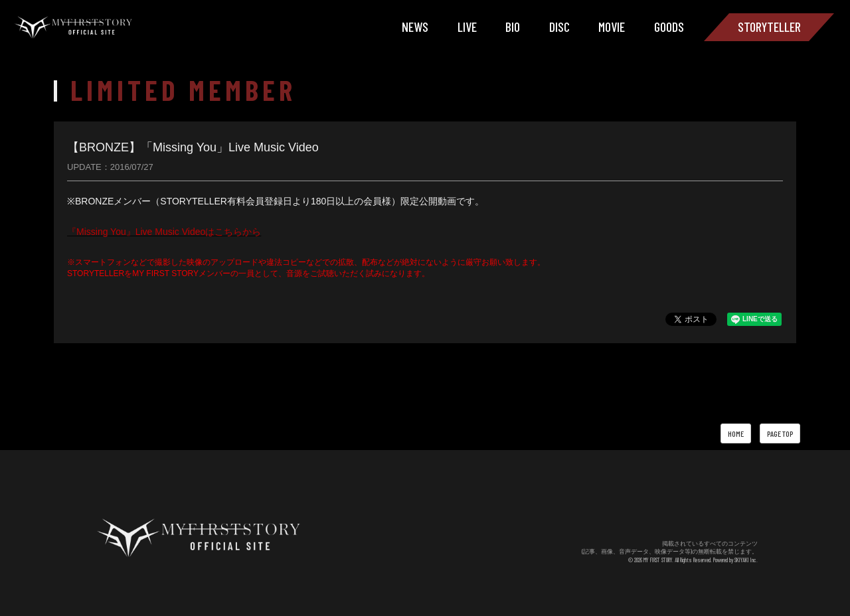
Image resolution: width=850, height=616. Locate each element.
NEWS (415, 27)
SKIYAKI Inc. (746, 560)
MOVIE (612, 27)
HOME (736, 433)
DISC (559, 27)
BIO (513, 27)
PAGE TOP (780, 433)
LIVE (467, 27)
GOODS (669, 27)
